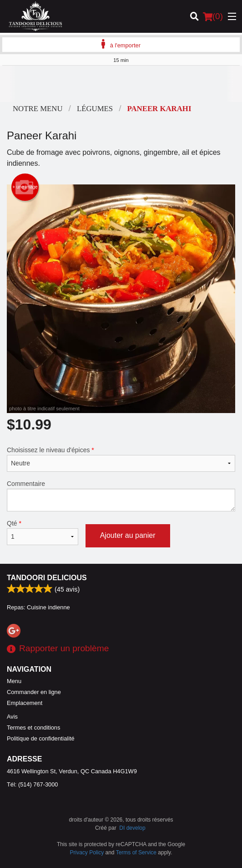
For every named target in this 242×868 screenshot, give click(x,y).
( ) (213, 16)
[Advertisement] (121, 84)
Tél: (32, 784)
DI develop (132, 828)
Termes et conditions (33, 728)
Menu (14, 681)
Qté (43, 532)
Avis (12, 717)
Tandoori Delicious (47, 578)
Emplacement (25, 703)
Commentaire (121, 496)
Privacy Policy (87, 853)
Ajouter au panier (128, 535)
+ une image (25, 187)
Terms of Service (136, 853)
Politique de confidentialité (41, 738)
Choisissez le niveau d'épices (121, 459)
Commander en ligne (34, 692)
